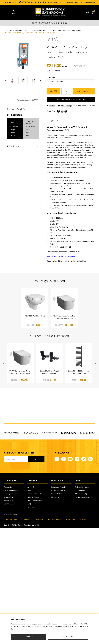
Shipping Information (12, 494)
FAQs (29, 504)
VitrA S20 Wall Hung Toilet (35, 316)
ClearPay (84, 520)
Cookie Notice (82, 626)
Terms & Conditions (11, 490)
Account (87, 12)
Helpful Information (35, 500)
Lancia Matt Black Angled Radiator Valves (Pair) (49, 372)
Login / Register (89, 2)
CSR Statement (9, 504)
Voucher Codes (12, 520)
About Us (31, 487)
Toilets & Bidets (35, 30)
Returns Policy (9, 497)
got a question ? (85, 106)
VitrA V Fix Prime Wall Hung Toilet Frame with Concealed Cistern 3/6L (29, 33)
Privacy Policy (9, 500)
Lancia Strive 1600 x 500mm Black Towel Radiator (79, 372)
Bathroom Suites (21, 30)
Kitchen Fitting (57, 494)
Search (13, 12)
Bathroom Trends (54, 520)
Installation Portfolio (59, 487)
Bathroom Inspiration (35, 494)
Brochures (31, 507)
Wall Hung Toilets (49, 30)
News (30, 490)
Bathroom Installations (59, 490)
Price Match (38, 520)
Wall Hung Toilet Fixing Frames (70, 30)
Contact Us (78, 2)
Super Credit (71, 520)
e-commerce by (11, 515)
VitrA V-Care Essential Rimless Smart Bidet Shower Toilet (64, 317)
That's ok (29, 637)
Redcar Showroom (82, 487)
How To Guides (33, 497)
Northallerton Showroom (84, 497)
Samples (26, 520)
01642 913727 (13, 2)
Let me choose (68, 637)
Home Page (8, 30)
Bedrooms (55, 497)
